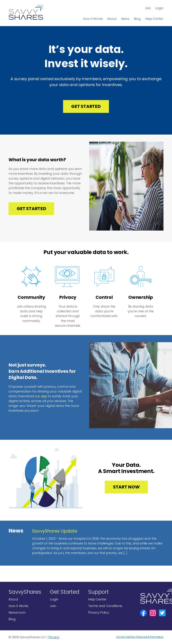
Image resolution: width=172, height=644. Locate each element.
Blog (137, 19)
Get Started (86, 106)
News (125, 19)
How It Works (93, 19)
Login (159, 8)
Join (148, 8)
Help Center (154, 19)
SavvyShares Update (55, 531)
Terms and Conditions (105, 606)
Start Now (126, 487)
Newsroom (17, 612)
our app (41, 396)
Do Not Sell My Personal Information (140, 637)
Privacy (54, 637)
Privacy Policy (99, 612)
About (112, 19)
